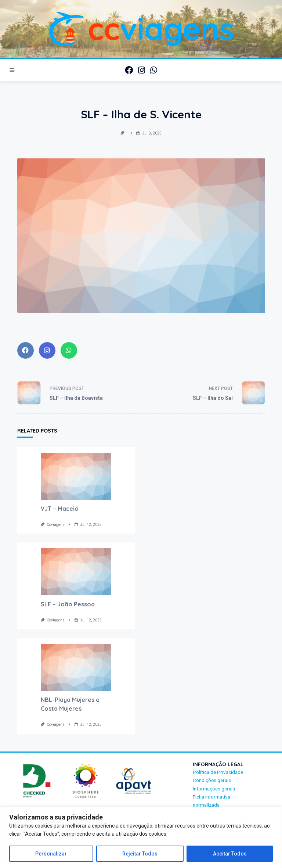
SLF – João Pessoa (68, 604)
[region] (141, 837)
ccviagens (56, 525)
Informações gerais (214, 789)
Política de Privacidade (218, 772)
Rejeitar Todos (140, 854)
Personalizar (51, 854)
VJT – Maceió (60, 509)
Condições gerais (212, 780)
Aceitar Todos (230, 854)
